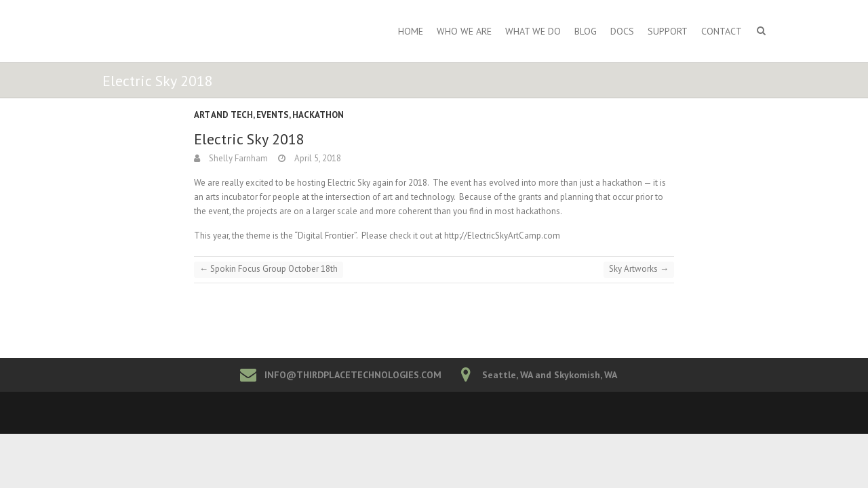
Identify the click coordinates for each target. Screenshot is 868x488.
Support (668, 31)
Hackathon (318, 115)
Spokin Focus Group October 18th (269, 269)
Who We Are (464, 31)
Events (273, 115)
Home (411, 31)
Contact (722, 31)
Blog (586, 31)
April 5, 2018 (317, 158)
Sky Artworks (639, 269)
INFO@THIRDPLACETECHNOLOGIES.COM (353, 375)
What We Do (533, 31)
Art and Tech (223, 115)
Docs (622, 31)
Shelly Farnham (237, 158)
